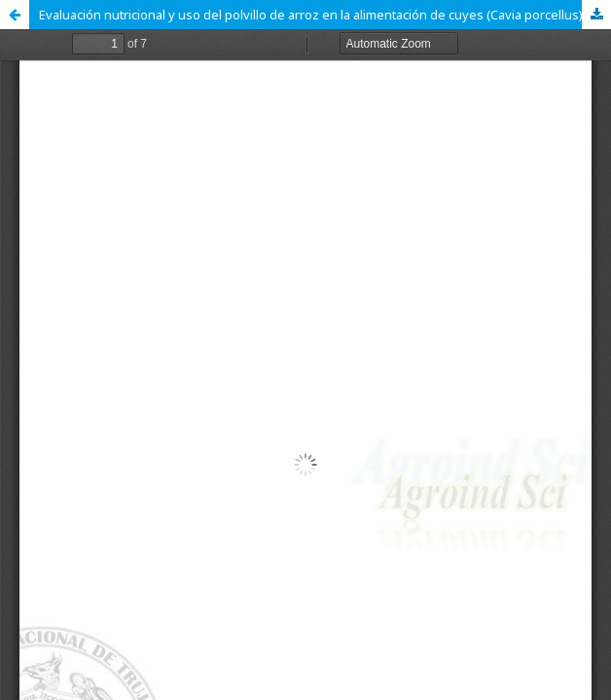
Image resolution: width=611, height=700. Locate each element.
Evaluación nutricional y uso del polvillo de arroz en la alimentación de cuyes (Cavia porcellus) (311, 15)
